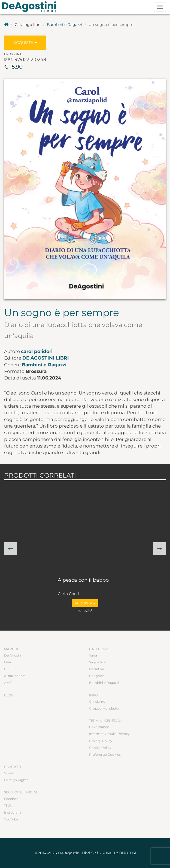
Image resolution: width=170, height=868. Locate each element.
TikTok (9, 806)
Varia (93, 655)
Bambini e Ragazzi (65, 25)
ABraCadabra (15, 676)
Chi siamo (97, 701)
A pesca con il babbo (83, 580)
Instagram (13, 812)
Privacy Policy (101, 741)
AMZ (8, 683)
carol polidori (37, 351)
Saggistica (97, 662)
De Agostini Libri (46, 358)
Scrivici (10, 773)
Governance (99, 727)
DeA (8, 662)
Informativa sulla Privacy (109, 734)
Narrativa (97, 669)
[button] (11, 549)
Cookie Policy (100, 748)
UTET (8, 669)
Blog (9, 695)
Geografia (97, 676)
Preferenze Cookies (105, 754)
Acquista (25, 43)
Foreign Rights (16, 780)
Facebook (12, 799)
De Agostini (14, 655)
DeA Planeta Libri (31, 7)
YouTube (11, 819)
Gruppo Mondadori (105, 708)
